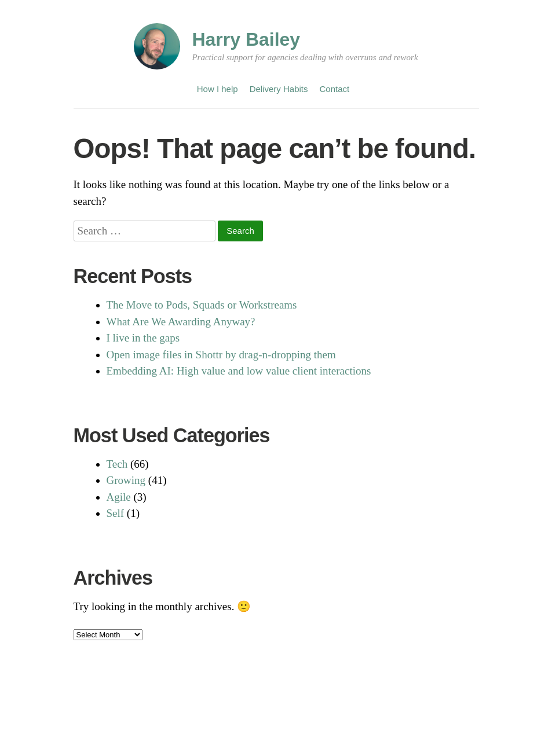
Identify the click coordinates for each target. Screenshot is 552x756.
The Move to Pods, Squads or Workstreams (202, 305)
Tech (117, 464)
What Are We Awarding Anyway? (181, 322)
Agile (119, 497)
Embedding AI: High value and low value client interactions (239, 371)
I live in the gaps (143, 338)
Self (116, 513)
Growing (126, 480)
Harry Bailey (246, 39)
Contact (335, 89)
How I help (217, 89)
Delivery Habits (279, 89)
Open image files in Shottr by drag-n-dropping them (221, 355)
